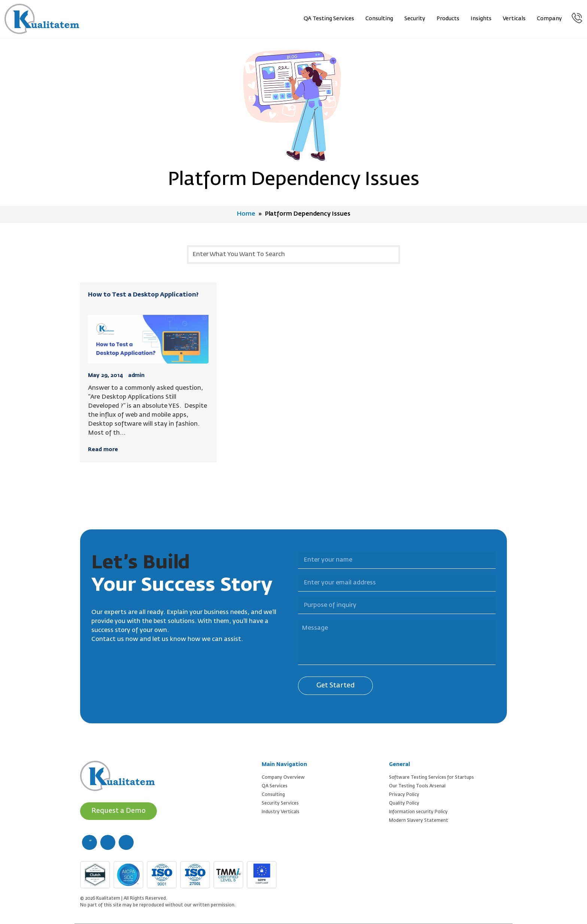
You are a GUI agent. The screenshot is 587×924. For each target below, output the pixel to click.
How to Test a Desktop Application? (143, 295)
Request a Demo (118, 811)
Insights (481, 19)
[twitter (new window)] (108, 842)
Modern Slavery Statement (419, 821)
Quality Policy (404, 803)
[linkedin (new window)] (126, 842)
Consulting (379, 19)
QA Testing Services (329, 19)
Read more (103, 450)
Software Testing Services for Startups (431, 778)
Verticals (514, 19)
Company (549, 19)
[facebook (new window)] (89, 842)
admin (136, 376)
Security (415, 19)
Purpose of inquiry (293, 593)
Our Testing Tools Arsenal (417, 786)
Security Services (280, 803)
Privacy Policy (404, 795)
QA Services (275, 786)
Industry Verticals (281, 812)
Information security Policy (418, 812)
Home (246, 214)
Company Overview (283, 778)
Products (448, 19)
